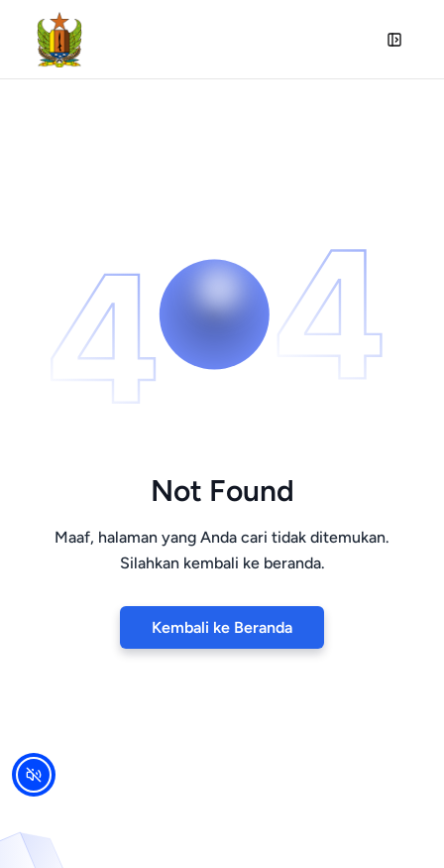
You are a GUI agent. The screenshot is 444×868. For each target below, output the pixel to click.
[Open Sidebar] (394, 40)
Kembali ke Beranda (222, 627)
